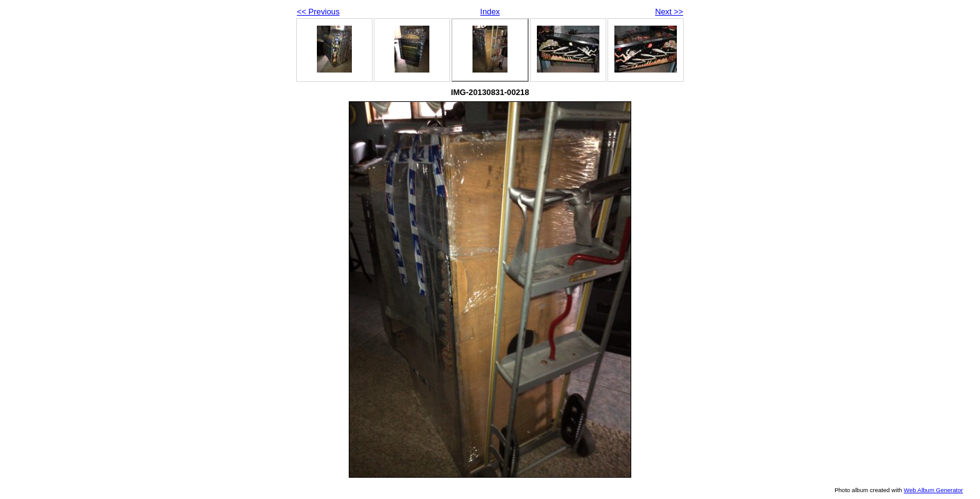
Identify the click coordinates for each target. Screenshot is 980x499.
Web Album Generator (933, 490)
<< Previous (318, 12)
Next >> (669, 12)
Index (490, 12)
